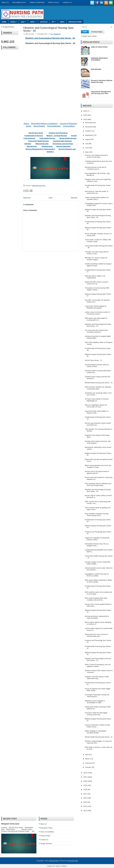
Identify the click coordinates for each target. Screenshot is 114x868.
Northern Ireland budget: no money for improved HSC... (98, 742)
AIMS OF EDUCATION (99, 47)
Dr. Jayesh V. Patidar (60, 866)
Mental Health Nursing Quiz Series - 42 (99, 383)
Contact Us (67, 2)
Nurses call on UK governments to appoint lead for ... (97, 472)
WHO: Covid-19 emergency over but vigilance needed (98, 665)
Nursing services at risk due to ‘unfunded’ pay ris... (95, 168)
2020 (85, 781)
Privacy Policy (54, 2)
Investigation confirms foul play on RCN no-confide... (97, 575)
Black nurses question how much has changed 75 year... (98, 466)
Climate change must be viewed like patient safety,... (98, 563)
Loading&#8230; (50, 82)
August (88, 139)
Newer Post (27, 198)
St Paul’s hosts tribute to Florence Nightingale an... (97, 400)
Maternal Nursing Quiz (39, 186)
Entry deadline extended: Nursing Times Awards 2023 (97, 515)
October (88, 131)
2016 (85, 798)
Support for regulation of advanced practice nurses (97, 539)
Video (34, 21)
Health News (87, 36)
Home (4, 22)
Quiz (24, 21)
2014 (85, 806)
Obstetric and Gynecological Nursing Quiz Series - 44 (50, 38)
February (89, 763)
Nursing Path (54, 861)
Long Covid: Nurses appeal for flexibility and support (96, 307)
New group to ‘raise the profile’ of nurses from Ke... (96, 192)
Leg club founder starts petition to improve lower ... (97, 412)
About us (5, 2)
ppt (55, 21)
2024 (85, 115)
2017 (85, 794)
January (88, 767)
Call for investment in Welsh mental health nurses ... (97, 726)
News (62, 22)
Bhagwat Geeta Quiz (10, 824)
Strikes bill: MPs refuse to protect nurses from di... (96, 283)
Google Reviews (9, 27)
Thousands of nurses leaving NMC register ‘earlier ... (97, 289)
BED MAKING (96, 69)
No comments (56, 34)
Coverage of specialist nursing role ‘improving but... (97, 696)
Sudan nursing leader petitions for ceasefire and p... (97, 198)
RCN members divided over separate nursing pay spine (98, 388)
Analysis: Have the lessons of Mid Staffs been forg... (97, 678)
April (87, 755)
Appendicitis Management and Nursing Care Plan (101, 93)
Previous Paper (75, 22)
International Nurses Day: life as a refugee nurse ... (97, 545)
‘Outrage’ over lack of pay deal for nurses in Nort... (97, 253)
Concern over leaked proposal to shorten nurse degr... (96, 156)
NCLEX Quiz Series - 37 (93, 360)
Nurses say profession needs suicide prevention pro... (98, 424)
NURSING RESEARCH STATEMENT (99, 59)
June (87, 148)
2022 (85, 773)
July (87, 144)
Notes (15, 21)
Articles (44, 22)
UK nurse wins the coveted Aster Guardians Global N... (96, 331)
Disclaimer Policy (19, 2)
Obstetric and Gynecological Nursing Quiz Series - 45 (48, 29)
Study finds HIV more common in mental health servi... (96, 635)
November (89, 127)
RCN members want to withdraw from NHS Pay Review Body (98, 484)
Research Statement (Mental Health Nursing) (102, 81)
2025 (85, 111)
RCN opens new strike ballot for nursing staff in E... (96, 319)
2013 (85, 811)
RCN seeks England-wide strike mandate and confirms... (96, 599)
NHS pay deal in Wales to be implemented (95, 277)
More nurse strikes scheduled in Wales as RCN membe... (98, 581)
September (89, 135)
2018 (85, 790)
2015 (85, 802)
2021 (85, 777)
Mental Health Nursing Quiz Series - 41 (99, 737)
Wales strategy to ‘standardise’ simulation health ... (96, 732)
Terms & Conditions (37, 2)
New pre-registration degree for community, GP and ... (96, 406)
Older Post (74, 198)
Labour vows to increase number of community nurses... (97, 313)
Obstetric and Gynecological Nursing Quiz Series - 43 (98, 490)
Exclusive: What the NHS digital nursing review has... (96, 714)
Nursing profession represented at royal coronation (97, 617)
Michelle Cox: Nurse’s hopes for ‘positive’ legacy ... (96, 259)
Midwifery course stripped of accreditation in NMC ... (95, 702)
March (88, 759)
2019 (85, 785)
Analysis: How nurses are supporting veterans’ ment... (98, 180)
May (87, 152)
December (89, 123)
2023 (85, 119)
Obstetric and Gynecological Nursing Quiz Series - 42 (98, 659)
